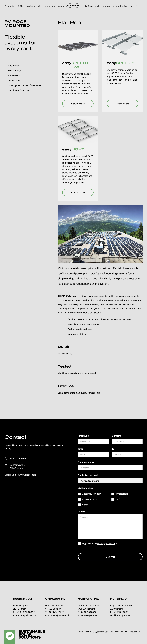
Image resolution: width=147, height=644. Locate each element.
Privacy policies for (106, 544)
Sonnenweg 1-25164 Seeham (18, 467)
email (81, 449)
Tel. (114, 449)
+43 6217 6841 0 (18, 458)
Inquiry (82, 511)
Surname (117, 436)
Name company (86, 462)
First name (83, 436)
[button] (10, 5)
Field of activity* (86, 488)
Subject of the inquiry (89, 475)
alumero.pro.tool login (115, 6)
